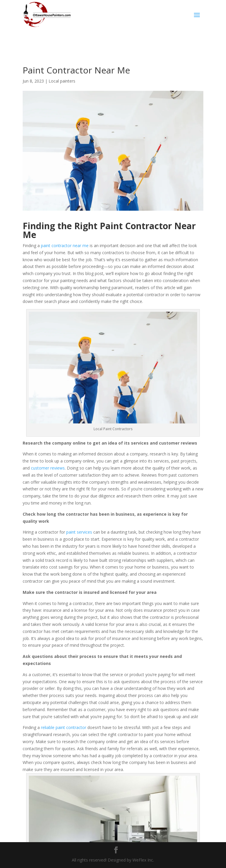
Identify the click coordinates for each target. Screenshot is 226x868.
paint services (79, 532)
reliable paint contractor (64, 727)
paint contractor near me (65, 246)
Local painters (62, 81)
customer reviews (48, 468)
